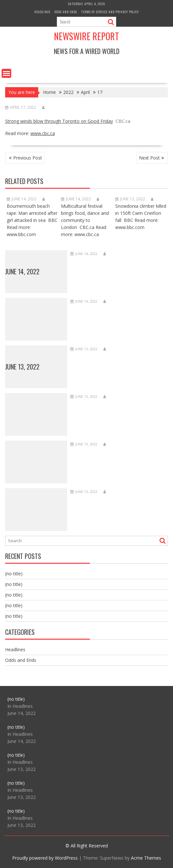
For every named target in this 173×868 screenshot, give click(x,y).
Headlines (42, 12)
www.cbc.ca (43, 133)
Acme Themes (146, 858)
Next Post (149, 158)
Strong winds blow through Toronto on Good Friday (59, 121)
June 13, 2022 (22, 367)
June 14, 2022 (22, 271)
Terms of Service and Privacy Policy (110, 12)
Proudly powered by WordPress (45, 858)
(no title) (14, 574)
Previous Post (28, 158)
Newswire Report (86, 36)
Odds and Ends (66, 12)
